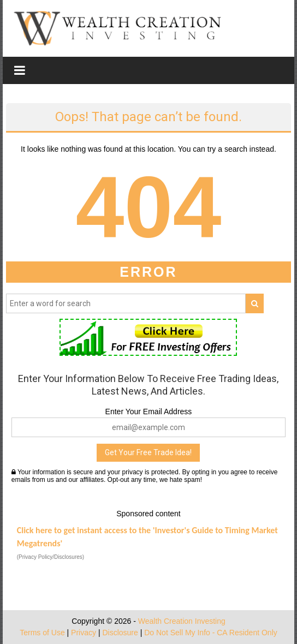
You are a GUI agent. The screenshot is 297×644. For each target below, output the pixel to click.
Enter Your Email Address (149, 412)
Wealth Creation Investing (182, 621)
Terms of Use (42, 633)
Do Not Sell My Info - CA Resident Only (211, 633)
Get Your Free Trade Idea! (148, 452)
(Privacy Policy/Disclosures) (51, 557)
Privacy (84, 633)
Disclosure (120, 633)
